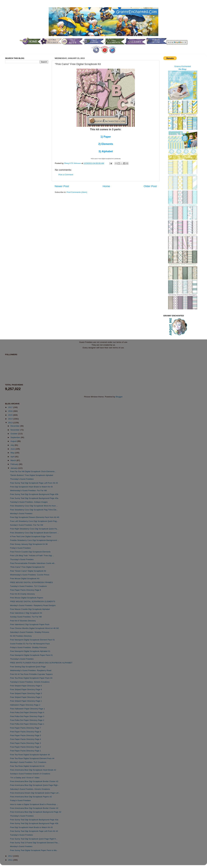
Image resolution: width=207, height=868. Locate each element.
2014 (11, 419)
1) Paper (106, 137)
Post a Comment (66, 175)
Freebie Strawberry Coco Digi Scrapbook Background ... (35, 540)
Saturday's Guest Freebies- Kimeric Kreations (30, 789)
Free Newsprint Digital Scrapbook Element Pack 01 (32, 640)
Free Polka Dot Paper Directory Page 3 (27, 716)
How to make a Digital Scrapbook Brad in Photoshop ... (34, 804)
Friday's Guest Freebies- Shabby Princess (28, 647)
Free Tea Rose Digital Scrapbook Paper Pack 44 (31, 678)
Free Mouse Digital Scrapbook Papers (27, 598)
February (15, 464)
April (13, 457)
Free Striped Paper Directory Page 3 (26, 693)
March (13, 460)
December (15, 426)
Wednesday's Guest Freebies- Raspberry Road (31, 670)
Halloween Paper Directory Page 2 (25, 705)
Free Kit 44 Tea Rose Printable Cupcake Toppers (31, 674)
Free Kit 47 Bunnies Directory (23, 621)
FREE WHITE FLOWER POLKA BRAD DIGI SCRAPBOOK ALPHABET (41, 663)
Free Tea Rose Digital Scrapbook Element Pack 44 (32, 758)
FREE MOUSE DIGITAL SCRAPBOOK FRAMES (31, 582)
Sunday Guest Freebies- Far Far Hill (26, 617)
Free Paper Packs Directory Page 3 (26, 743)
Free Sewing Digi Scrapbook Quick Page (28, 667)
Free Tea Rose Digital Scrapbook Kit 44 (27, 766)
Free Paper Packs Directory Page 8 (26, 590)
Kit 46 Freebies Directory (21, 636)
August (14, 441)
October (14, 434)
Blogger (119, 397)
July (13, 445)
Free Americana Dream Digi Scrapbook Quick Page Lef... (35, 793)
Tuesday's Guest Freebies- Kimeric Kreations (30, 682)
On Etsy (182, 69)
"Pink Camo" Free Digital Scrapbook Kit (27, 567)
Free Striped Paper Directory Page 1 (26, 701)
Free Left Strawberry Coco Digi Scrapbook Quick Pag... (34, 521)
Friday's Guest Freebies (20, 548)
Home (106, 186)
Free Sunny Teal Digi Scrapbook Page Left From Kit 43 (34, 483)
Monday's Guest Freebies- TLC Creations (28, 762)
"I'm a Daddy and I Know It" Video (25, 778)
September (16, 437)
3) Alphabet (106, 151)
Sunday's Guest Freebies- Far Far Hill (27, 525)
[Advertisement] (17, 114)
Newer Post (62, 186)
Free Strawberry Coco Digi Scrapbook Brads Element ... (34, 533)
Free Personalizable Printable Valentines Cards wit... (33, 563)
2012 (11, 856)
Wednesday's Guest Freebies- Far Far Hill (28, 491)
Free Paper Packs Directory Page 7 (26, 728)
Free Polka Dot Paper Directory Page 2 (27, 720)
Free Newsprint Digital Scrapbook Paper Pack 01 (31, 655)
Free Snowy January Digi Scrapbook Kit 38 (29, 544)
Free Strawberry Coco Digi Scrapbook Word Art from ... (34, 506)
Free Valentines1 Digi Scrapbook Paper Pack (30, 624)
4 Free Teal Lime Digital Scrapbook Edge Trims (31, 536)
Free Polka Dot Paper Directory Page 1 (27, 724)
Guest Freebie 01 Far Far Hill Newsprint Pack (30, 644)
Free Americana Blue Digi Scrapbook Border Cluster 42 (34, 781)
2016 (11, 411)
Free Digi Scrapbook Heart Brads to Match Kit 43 (31, 487)
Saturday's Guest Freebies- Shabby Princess (30, 632)
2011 (11, 860)
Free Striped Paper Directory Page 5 (26, 686)
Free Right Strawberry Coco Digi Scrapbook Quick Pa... (34, 529)
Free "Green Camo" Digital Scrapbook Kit (28, 571)
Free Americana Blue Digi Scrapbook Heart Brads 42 (33, 770)
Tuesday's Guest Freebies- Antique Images (29, 502)
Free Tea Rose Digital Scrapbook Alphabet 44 (30, 755)
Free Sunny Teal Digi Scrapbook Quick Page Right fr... (34, 839)
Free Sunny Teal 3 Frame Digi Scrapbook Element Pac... (35, 843)
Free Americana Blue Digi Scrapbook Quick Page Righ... (35, 785)
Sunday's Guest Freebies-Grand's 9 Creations (30, 774)
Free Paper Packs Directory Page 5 (26, 735)
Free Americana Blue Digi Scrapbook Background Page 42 (36, 812)
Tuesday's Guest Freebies (22, 835)
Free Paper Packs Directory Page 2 (26, 747)
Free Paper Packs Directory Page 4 (26, 739)
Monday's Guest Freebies (21, 513)
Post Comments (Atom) (77, 192)
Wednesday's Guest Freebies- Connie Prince (30, 575)
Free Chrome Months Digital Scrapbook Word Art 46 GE (34, 628)
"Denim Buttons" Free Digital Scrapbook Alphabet (32, 475)
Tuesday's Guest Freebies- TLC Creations (28, 586)
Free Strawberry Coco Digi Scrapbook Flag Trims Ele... (34, 510)
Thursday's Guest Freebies (22, 479)
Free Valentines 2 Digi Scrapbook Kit (26, 613)
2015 (11, 415)
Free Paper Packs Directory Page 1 (26, 751)
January (14, 468)
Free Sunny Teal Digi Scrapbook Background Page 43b (34, 494)
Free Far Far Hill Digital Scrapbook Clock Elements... (33, 471)
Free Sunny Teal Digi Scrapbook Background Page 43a (34, 498)
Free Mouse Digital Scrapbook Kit (25, 578)
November (15, 430)
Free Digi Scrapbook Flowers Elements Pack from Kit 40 (35, 517)
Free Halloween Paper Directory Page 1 (27, 709)
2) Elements (106, 144)
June (13, 449)
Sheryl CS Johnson (73, 163)
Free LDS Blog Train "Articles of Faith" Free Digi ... (32, 556)
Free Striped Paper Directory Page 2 (26, 697)
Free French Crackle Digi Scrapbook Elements (30, 552)
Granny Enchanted (183, 66)
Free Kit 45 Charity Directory (22, 594)
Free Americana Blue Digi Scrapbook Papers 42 (31, 797)
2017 (11, 407)
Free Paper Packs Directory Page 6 (26, 732)
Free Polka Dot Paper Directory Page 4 (27, 712)
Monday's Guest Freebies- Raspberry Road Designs (33, 605)
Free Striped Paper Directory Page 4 (26, 689)
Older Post (150, 186)
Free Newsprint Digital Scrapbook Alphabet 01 (30, 651)
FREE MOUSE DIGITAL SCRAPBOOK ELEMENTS (33, 601)
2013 (11, 423)
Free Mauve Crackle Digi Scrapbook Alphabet (30, 609)
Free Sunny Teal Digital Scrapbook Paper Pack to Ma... (34, 850)
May (13, 453)
